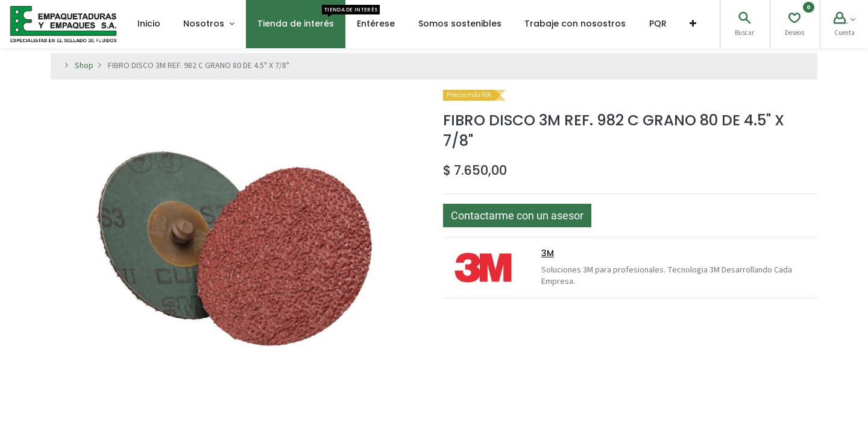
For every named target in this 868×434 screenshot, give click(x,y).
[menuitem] (149, 24)
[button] (693, 24)
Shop (84, 66)
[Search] (744, 20)
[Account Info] (844, 20)
